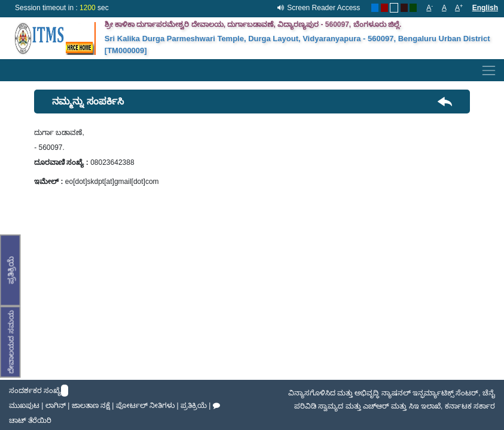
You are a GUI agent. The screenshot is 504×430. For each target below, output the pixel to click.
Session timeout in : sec (62, 8)
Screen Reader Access (323, 8)
